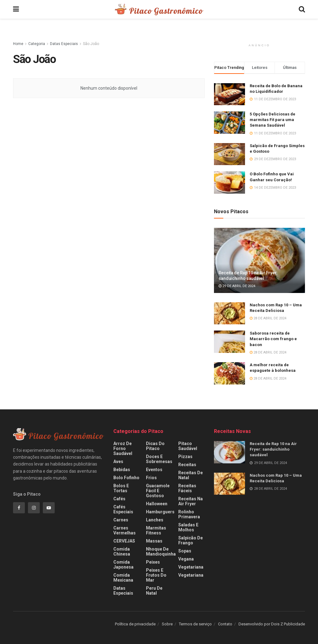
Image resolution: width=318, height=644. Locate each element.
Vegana (186, 559)
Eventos (154, 470)
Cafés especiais (123, 509)
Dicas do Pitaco (155, 446)
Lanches (155, 520)
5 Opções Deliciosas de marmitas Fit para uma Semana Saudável (273, 120)
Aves (118, 462)
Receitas (187, 465)
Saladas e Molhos (188, 527)
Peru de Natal (154, 591)
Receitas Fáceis (187, 488)
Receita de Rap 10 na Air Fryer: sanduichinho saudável (273, 449)
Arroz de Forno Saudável (123, 448)
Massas (154, 541)
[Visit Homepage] (159, 9)
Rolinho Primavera (189, 514)
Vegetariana (191, 567)
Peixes (153, 562)
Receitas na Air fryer (191, 501)
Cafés (119, 499)
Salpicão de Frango (191, 540)
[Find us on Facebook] (19, 508)
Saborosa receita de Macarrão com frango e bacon (273, 339)
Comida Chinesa (122, 552)
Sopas (185, 551)
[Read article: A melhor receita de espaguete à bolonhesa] (229, 373)
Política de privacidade (135, 624)
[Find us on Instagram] (34, 508)
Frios (151, 478)
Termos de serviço (195, 624)
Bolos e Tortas (121, 488)
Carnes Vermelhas (125, 530)
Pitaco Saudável (188, 446)
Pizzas (185, 457)
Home (18, 44)
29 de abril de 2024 (237, 286)
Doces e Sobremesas (159, 459)
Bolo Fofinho (126, 478)
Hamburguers (160, 512)
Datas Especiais (64, 44)
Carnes (121, 520)
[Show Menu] (16, 9)
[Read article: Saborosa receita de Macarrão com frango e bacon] (229, 342)
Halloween (157, 504)
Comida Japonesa (123, 565)
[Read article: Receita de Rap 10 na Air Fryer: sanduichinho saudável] (259, 260)
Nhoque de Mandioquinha (161, 552)
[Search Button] (302, 9)
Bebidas (122, 470)
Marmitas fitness (156, 530)
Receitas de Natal (191, 475)
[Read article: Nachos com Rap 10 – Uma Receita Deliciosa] (229, 313)
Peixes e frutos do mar (156, 575)
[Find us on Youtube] (49, 508)
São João (91, 44)
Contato (225, 624)
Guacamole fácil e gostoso (158, 491)
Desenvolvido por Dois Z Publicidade (272, 624)
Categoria (37, 44)
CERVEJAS (124, 541)
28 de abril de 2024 (268, 318)
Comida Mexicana (123, 578)
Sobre (167, 624)
